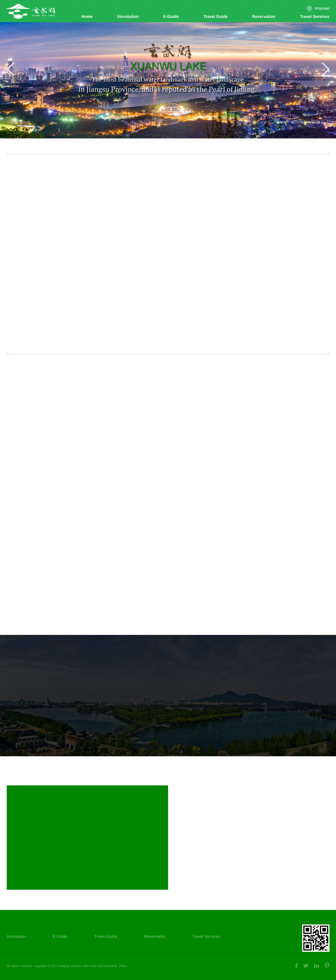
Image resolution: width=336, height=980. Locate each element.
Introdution (128, 17)
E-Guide (171, 17)
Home (87, 17)
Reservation (264, 17)
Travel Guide (215, 17)
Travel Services (315, 17)
